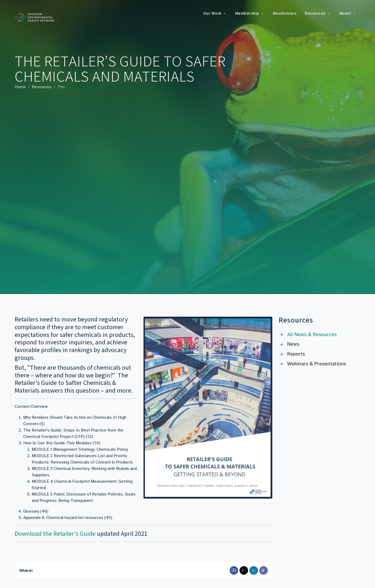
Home (20, 87)
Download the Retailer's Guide (55, 533)
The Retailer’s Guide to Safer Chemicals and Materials (120, 69)
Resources (42, 87)
